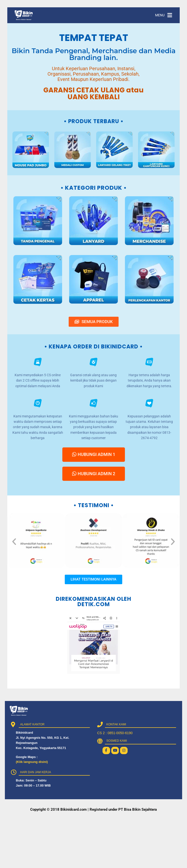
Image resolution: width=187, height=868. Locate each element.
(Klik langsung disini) (32, 762)
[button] (14, 542)
